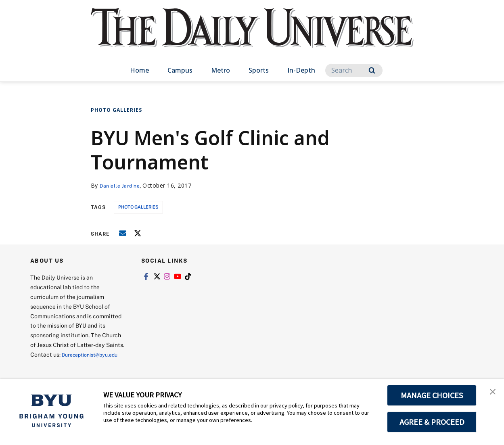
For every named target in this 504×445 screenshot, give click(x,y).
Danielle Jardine (122, 185)
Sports (259, 70)
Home (139, 70)
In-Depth (301, 70)
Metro (221, 70)
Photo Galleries (116, 110)
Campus (180, 70)
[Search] (354, 70)
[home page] (252, 36)
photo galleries (138, 207)
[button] (491, 393)
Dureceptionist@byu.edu (63, 364)
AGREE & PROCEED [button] (432, 422)
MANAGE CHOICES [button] (432, 395)
